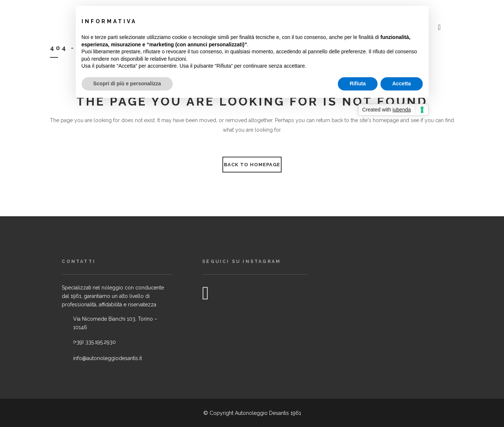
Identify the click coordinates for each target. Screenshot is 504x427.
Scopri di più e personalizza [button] (127, 83)
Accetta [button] (402, 83)
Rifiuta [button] (358, 83)
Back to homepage (252, 165)
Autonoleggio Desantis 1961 (268, 413)
